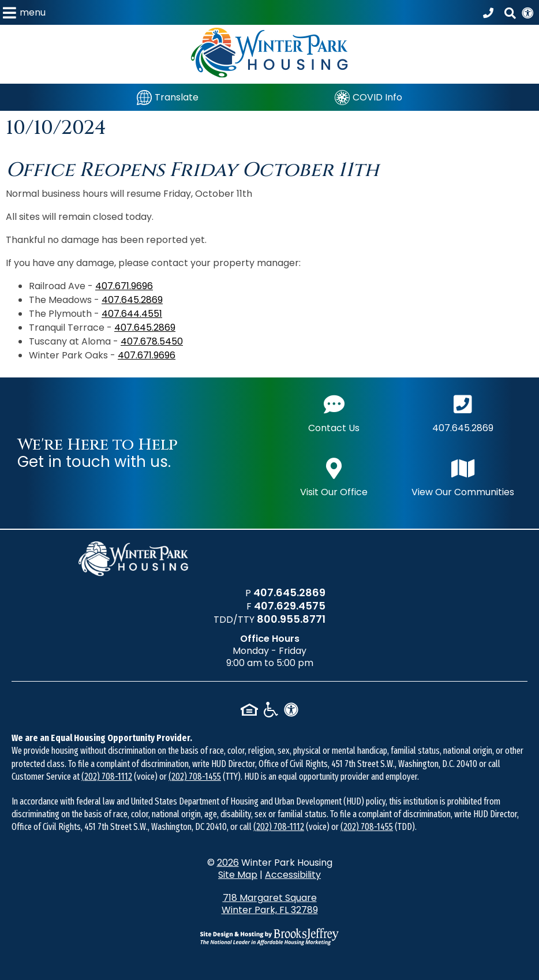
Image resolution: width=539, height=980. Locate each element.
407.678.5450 (152, 341)
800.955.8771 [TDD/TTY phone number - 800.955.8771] (291, 619)
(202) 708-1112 (107, 777)
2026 (228, 863)
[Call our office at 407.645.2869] (490, 13)
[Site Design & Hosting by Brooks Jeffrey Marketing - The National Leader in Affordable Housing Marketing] (269, 937)
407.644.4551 (132, 314)
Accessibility (293, 875)
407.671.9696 (124, 286)
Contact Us (334, 412)
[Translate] (168, 97)
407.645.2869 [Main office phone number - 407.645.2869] (463, 412)
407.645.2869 (132, 300)
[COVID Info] (368, 97)
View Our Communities (463, 476)
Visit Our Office (334, 476)
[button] (24, 12)
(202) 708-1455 (195, 777)
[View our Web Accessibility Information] (527, 12)
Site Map (238, 875)
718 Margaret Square (270, 904)
